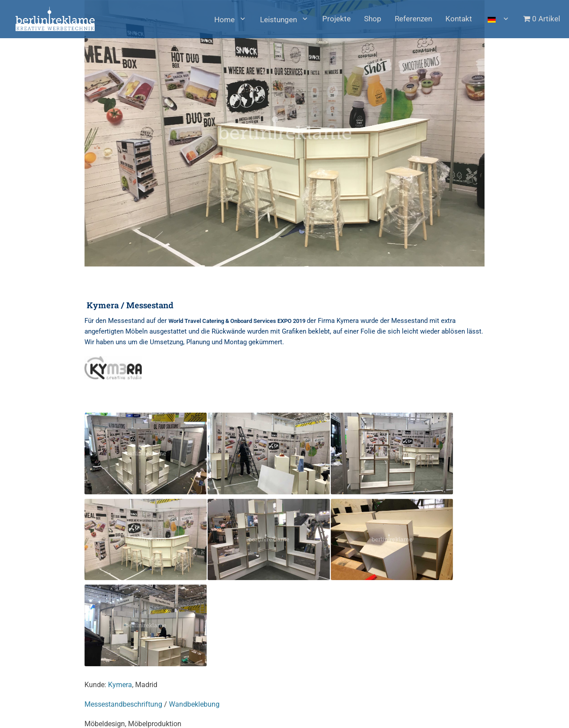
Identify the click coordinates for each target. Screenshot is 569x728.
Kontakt (459, 19)
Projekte (337, 19)
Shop (373, 19)
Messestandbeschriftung (123, 704)
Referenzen (413, 19)
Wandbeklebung (194, 704)
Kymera (120, 685)
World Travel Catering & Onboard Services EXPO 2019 (238, 321)
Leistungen (278, 20)
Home (224, 20)
